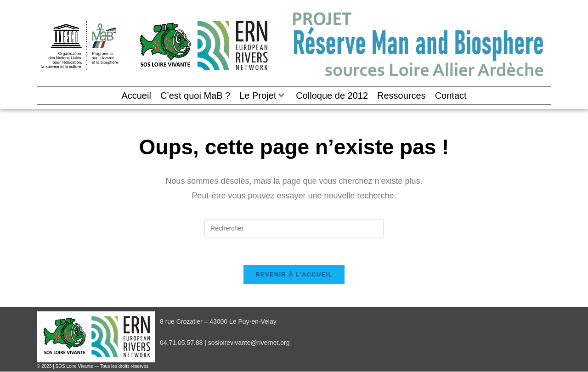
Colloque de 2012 (332, 96)
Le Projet (262, 96)
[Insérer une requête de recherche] (294, 228)
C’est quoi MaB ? (195, 96)
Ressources (401, 96)
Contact (451, 96)
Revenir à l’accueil (294, 274)
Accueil (136, 96)
